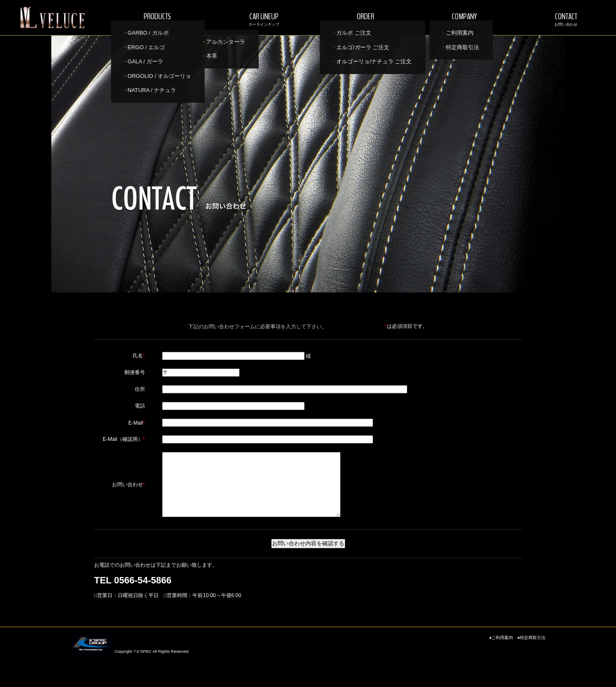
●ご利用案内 (501, 650)
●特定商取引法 (531, 650)
